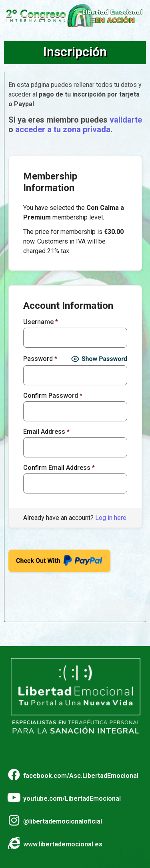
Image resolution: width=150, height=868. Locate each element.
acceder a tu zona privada (63, 129)
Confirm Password (53, 396)
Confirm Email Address (59, 468)
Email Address (46, 432)
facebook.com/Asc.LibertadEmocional (81, 776)
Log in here (111, 518)
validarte (126, 120)
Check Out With (59, 558)
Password (40, 359)
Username (41, 322)
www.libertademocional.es (63, 844)
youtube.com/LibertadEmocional (72, 799)
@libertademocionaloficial (63, 821)
